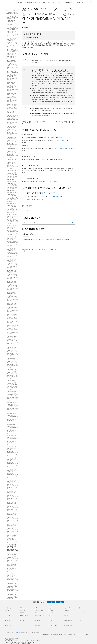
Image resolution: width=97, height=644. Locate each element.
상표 (75, 635)
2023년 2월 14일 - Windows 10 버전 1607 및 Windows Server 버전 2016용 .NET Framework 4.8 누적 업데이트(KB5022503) (12, 186)
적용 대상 (26, 27)
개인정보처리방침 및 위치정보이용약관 (58, 635)
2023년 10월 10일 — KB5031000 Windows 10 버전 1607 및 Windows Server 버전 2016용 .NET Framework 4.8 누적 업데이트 (13, 131)
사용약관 (70, 635)
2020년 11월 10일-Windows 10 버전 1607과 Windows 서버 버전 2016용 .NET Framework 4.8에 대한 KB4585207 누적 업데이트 (13, 407)
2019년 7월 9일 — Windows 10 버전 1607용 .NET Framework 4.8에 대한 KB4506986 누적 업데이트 (13, 577)
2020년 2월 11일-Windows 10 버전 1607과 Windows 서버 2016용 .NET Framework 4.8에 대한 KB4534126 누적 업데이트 (13, 495)
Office (35, 2)
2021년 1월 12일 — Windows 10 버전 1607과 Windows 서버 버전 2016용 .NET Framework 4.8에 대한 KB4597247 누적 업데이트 (13, 396)
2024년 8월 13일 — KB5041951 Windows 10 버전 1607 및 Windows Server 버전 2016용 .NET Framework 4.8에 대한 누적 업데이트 (13, 53)
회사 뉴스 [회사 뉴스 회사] (80, 615)
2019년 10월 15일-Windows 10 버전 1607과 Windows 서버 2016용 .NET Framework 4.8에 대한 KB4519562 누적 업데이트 (13, 528)
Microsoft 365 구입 (68, 2)
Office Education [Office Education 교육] (38, 620)
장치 (44, 2)
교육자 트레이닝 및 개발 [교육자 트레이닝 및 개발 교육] (40, 623)
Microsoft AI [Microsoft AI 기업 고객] (51, 610)
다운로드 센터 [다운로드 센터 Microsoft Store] (23, 613)
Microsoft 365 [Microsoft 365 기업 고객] (51, 620)
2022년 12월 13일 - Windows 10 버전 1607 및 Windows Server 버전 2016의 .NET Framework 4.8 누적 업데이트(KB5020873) (12, 208)
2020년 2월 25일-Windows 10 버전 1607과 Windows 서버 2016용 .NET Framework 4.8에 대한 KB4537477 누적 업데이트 (13, 484)
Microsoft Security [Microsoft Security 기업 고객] (52, 613)
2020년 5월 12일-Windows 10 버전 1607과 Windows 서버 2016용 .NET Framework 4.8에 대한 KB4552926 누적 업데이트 (13, 462)
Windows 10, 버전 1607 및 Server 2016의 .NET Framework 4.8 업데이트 (12, 12)
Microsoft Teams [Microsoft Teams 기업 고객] (52, 628)
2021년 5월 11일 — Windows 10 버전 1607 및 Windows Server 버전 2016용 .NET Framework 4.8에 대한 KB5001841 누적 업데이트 (13, 374)
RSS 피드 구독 (27, 210)
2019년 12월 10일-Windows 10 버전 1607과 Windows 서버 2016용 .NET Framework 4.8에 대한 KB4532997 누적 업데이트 (13, 517)
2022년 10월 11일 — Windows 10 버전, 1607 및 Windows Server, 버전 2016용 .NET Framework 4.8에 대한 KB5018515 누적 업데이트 (13, 230)
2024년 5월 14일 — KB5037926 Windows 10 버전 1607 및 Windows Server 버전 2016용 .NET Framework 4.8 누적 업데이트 (13, 75)
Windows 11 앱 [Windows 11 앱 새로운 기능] (8, 625)
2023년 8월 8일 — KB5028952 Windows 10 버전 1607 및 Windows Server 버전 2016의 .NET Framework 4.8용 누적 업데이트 (13, 153)
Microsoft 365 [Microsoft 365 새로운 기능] (7, 620)
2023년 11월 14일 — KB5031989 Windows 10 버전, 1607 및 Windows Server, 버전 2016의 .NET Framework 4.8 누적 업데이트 (13, 120)
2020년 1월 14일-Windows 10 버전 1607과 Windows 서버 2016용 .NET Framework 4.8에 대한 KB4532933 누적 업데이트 (13, 506)
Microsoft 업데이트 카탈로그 (59, 140)
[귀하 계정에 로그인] (90, 2)
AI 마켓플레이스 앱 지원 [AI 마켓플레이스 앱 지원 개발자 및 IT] (69, 615)
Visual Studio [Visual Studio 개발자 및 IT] (67, 628)
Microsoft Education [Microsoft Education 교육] (39, 610)
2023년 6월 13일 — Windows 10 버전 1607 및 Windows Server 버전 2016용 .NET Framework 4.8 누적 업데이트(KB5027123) (12, 175)
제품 (39, 2)
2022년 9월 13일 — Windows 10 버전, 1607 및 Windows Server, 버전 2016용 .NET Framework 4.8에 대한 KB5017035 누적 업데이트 (13, 241)
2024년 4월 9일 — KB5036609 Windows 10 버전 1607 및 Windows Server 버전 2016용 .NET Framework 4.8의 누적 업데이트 (13, 86)
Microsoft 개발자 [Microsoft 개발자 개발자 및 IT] (67, 610)
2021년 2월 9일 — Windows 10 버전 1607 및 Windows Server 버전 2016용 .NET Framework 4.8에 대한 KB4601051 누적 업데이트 (13, 385)
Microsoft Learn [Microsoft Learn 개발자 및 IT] (67, 613)
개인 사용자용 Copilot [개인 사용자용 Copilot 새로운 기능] (9, 618)
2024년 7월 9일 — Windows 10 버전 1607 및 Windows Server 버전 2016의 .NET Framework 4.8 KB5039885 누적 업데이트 (13, 64)
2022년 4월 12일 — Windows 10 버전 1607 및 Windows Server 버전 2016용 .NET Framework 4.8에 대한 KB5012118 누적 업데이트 (13, 285)
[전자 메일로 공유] (30, 206)
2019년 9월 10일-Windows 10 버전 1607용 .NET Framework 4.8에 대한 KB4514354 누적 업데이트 (13, 558)
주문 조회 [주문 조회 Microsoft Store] (22, 620)
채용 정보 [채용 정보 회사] (80, 610)
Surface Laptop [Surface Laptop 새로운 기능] (8, 613)
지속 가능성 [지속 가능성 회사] (81, 623)
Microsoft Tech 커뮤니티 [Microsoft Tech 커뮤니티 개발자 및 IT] (69, 618)
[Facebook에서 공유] (23, 206)
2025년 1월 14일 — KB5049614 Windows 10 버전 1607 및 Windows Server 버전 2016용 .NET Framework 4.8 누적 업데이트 (13, 20)
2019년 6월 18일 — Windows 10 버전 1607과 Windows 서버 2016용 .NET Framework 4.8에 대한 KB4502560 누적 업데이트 (13, 588)
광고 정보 (80, 635)
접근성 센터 (67, 249)
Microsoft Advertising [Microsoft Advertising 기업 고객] (53, 623)
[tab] (26, 235)
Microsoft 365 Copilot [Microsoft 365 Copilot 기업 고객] (53, 625)
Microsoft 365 (28, 2)
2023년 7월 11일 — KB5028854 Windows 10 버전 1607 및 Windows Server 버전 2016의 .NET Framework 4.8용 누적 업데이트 (13, 164)
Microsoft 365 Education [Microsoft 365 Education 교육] (40, 618)
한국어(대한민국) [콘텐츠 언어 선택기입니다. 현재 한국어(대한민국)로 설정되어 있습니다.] (10, 632)
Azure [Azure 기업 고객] (50, 615)
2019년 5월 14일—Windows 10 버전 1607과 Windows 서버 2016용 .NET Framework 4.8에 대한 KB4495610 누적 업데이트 (13, 599)
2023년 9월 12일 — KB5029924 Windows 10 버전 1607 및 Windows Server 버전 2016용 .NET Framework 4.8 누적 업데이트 (13, 142)
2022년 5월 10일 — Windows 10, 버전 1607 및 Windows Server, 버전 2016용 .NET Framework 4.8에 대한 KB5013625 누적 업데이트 (13, 274)
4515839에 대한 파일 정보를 (62, 149)
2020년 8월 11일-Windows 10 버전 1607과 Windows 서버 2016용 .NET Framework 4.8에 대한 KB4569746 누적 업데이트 (13, 440)
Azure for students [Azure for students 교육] (38, 628)
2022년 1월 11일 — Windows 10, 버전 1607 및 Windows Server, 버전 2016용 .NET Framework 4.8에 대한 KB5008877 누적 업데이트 (13, 308)
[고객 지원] (21, 2)
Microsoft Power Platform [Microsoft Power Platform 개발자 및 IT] (69, 623)
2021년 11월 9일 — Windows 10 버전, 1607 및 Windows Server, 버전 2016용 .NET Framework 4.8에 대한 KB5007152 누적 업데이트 (13, 319)
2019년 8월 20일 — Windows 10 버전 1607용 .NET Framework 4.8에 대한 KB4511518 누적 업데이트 (13, 568)
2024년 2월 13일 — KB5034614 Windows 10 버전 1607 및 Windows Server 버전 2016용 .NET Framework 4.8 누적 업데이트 (13, 98)
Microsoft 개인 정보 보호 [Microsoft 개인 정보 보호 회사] (83, 618)
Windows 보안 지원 (57, 196)
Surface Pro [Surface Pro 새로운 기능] (7, 610)
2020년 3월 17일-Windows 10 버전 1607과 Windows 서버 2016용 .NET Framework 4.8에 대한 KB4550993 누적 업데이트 (13, 473)
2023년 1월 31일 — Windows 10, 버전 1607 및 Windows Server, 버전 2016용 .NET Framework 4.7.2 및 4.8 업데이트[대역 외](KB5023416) (13, 197)
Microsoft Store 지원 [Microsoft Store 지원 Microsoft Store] (24, 615)
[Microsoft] (10, 2)
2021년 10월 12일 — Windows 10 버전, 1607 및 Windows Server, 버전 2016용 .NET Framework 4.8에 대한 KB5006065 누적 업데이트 (13, 330)
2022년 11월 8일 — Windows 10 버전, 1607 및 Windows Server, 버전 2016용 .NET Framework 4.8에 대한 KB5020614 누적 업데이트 (13, 219)
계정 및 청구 (51, 2)
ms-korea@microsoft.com (27, 642)
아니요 (60, 602)
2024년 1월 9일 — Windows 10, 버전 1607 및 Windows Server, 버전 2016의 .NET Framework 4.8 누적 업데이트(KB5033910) (12, 109)
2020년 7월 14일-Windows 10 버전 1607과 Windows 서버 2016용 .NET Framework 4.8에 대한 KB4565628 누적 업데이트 (13, 451)
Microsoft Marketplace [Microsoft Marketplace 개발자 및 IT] (68, 620)
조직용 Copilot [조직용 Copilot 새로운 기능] (8, 615)
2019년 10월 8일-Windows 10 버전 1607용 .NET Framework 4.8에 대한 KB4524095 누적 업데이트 (13, 539)
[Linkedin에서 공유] (26, 206)
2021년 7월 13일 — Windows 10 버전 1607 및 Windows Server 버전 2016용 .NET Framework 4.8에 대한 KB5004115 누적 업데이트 (13, 352)
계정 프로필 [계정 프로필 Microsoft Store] (23, 610)
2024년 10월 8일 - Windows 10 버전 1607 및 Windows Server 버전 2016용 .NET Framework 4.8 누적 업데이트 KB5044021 (12, 42)
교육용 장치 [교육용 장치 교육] (37, 613)
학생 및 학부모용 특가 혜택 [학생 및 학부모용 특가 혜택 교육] (40, 625)
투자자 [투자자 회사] (80, 620)
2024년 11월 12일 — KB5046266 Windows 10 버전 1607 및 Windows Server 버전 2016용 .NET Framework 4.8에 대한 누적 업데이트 (13, 31)
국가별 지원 (40, 199)
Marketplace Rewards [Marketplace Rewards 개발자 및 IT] (68, 625)
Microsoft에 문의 (45, 635)
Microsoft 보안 (54, 249)
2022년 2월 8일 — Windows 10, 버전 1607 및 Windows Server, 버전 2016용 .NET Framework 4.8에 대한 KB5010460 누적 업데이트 (13, 296)
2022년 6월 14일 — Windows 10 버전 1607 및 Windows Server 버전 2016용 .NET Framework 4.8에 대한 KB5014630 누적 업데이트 (13, 263)
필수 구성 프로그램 (57, 46)
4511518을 (48, 182)
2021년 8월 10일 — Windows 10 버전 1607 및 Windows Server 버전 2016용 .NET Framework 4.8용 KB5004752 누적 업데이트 (13, 341)
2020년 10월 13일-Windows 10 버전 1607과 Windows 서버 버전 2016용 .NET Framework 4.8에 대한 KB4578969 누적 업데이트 (13, 418)
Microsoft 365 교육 (41, 249)
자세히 (59, 2)
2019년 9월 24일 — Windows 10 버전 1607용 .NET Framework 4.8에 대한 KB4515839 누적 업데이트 (13, 548)
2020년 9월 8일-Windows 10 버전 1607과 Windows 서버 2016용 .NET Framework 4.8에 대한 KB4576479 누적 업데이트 (13, 429)
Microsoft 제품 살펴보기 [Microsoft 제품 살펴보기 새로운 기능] (9, 623)
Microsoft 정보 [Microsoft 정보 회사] (81, 613)
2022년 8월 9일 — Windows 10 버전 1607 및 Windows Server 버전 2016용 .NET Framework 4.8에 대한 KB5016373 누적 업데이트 (13, 252)
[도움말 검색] (86, 2)
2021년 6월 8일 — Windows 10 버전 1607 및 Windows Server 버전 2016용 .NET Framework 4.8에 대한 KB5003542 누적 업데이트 (13, 363)
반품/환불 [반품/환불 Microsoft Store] (22, 618)
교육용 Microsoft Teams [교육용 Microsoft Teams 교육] (40, 615)
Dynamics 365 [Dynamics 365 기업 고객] (51, 618)
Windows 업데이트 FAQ (50, 193)
